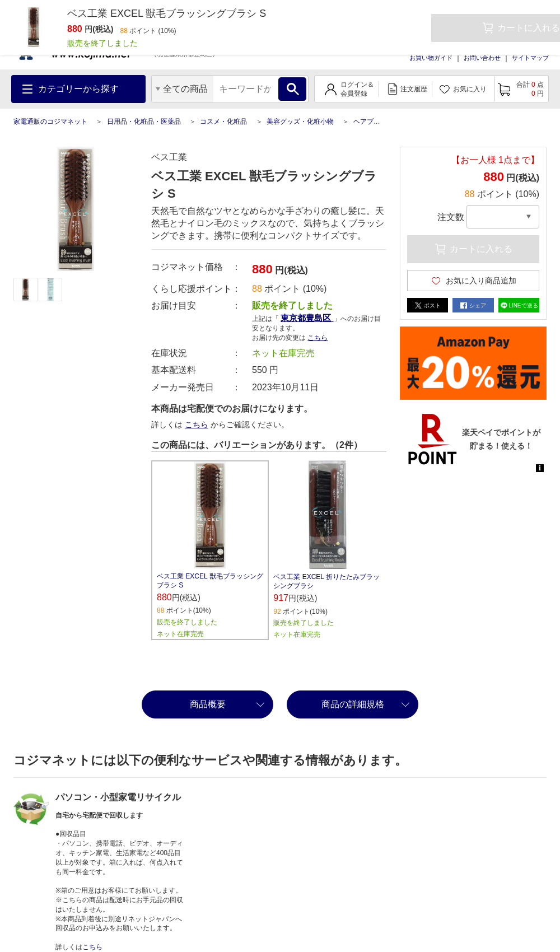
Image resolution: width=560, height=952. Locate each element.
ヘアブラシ (370, 122)
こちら (318, 338)
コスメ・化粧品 (223, 122)
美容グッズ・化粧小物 (300, 122)
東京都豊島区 (307, 318)
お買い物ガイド (431, 58)
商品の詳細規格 (353, 704)
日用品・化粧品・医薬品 (144, 122)
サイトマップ (530, 58)
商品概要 (208, 704)
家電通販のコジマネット (50, 122)
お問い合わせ (482, 58)
